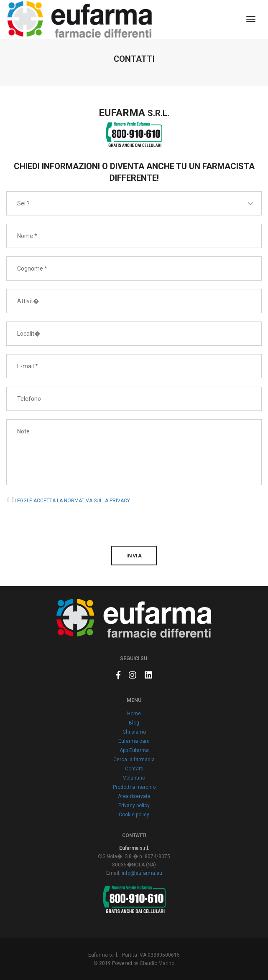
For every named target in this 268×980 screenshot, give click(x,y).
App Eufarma (134, 750)
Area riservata (134, 796)
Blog (134, 723)
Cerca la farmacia (134, 760)
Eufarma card (134, 741)
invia (134, 556)
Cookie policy (134, 815)
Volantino (134, 778)
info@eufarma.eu (142, 873)
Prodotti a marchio (134, 787)
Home (134, 714)
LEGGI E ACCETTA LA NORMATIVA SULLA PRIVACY (72, 501)
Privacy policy (134, 805)
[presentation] (70, 521)
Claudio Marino (157, 963)
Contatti (134, 769)
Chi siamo (134, 732)
